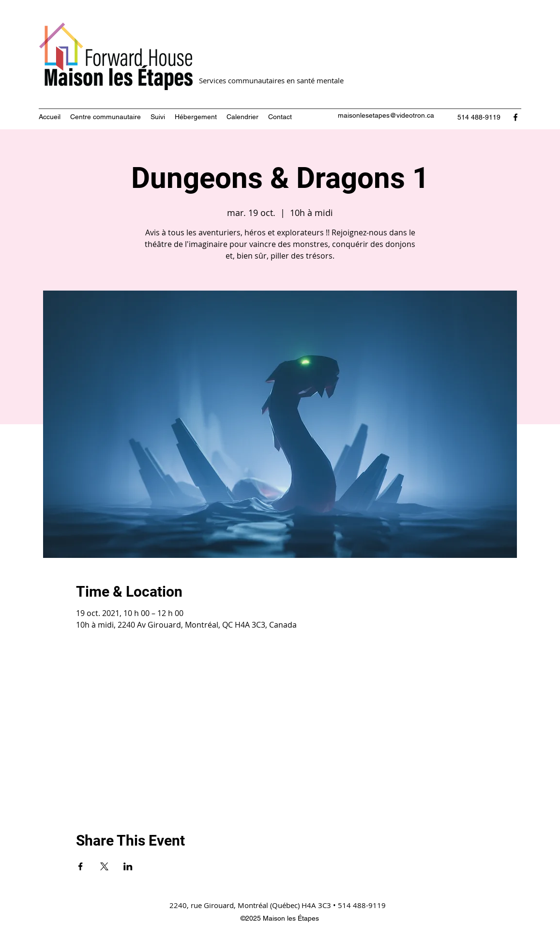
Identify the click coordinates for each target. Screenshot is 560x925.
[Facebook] (515, 117)
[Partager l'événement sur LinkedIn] (128, 866)
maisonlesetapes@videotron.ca (386, 115)
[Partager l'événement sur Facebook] (81, 866)
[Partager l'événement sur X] (104, 866)
